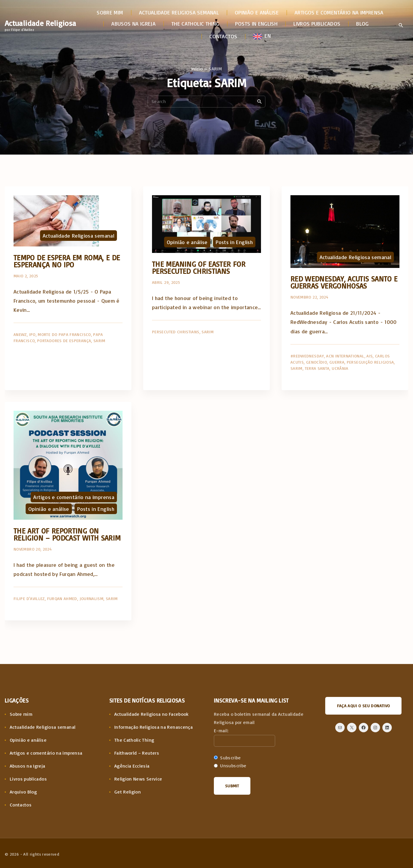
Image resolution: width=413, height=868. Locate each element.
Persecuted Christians (176, 332)
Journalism (92, 598)
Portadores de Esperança (64, 341)
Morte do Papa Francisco (64, 334)
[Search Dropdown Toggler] (401, 26)
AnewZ (20, 334)
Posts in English (234, 242)
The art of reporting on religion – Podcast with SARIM (67, 534)
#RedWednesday (307, 356)
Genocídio (317, 362)
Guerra (337, 362)
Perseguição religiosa (370, 362)
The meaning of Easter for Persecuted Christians (199, 267)
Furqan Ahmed (62, 598)
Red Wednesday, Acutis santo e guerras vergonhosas (344, 282)
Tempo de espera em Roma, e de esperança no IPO (67, 261)
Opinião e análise (187, 242)
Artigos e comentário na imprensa (74, 497)
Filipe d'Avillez (29, 598)
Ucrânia (340, 368)
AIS (370, 356)
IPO (32, 334)
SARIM (99, 341)
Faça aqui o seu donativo (364, 706)
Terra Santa (317, 368)
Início (197, 69)
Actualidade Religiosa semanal (79, 236)
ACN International (345, 356)
